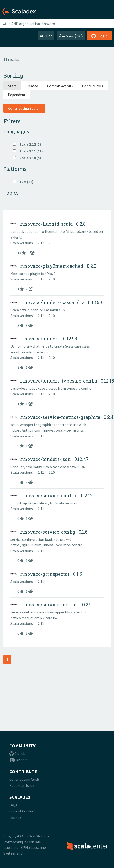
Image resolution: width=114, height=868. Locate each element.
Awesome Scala (71, 36)
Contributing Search (24, 108)
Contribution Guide (24, 779)
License (15, 818)
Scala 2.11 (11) (28, 151)
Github (17, 753)
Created (32, 86)
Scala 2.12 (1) (27, 144)
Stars (12, 86)
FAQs (13, 805)
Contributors (93, 86)
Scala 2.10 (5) (27, 158)
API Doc (46, 36)
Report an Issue (22, 785)
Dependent (17, 95)
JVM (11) (23, 182)
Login (99, 36)
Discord (18, 760)
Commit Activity (60, 86)
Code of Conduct (22, 811)
